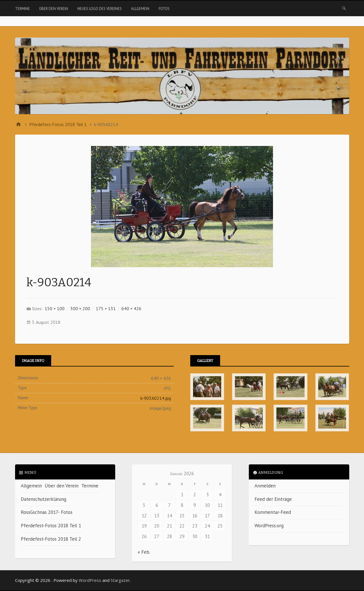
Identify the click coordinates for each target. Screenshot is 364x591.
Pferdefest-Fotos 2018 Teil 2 (51, 539)
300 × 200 (80, 308)
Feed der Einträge (273, 499)
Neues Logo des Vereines (100, 9)
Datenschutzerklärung (44, 499)
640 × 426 (131, 308)
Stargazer (120, 580)
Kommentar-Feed (273, 512)
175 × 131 (106, 308)
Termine (22, 9)
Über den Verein (54, 9)
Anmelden (265, 486)
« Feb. (144, 552)
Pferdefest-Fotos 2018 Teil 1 (51, 526)
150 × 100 (55, 308)
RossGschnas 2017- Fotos (47, 512)
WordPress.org (269, 526)
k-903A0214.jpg (156, 398)
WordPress (90, 580)
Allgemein (140, 9)
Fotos (164, 9)
